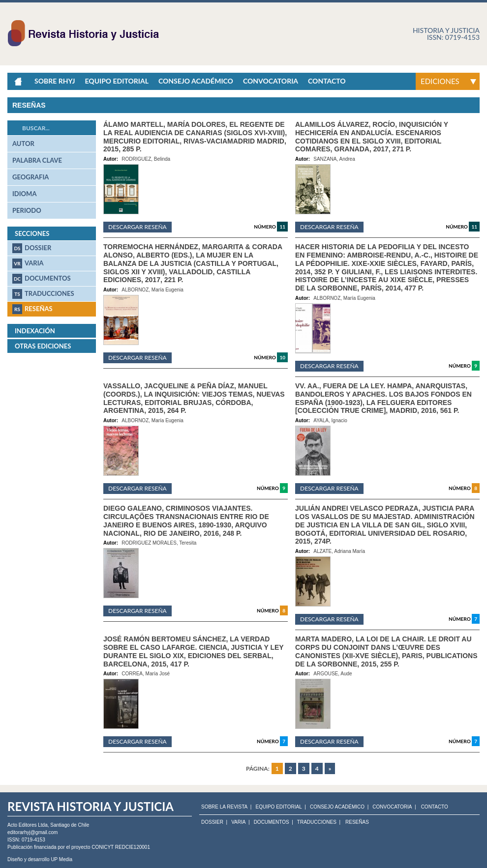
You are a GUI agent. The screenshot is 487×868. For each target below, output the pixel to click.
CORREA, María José (146, 674)
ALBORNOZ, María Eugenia (152, 290)
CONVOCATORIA (392, 807)
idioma (24, 194)
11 (282, 227)
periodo (27, 210)
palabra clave (37, 160)
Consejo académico (196, 81)
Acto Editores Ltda (28, 825)
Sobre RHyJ (55, 81)
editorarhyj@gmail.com (32, 832)
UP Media (61, 859)
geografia (30, 177)
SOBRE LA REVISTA (224, 807)
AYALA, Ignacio (330, 420)
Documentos (42, 279)
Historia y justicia (446, 30)
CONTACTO (435, 807)
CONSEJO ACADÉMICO (337, 807)
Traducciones (43, 294)
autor (23, 144)
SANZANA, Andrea (334, 159)
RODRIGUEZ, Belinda (146, 159)
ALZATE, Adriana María (339, 551)
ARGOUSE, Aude (333, 674)
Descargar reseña (137, 227)
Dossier (32, 248)
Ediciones (440, 81)
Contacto (327, 81)
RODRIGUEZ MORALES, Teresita (159, 543)
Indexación (35, 331)
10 (282, 357)
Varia (28, 263)
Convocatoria (271, 81)
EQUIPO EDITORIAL (278, 807)
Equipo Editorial (116, 81)
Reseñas (32, 309)
